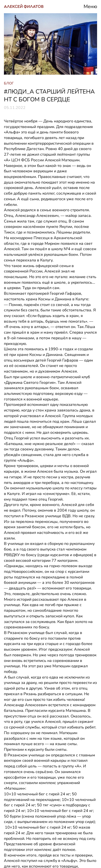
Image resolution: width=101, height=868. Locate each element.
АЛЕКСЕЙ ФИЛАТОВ (24, 6)
